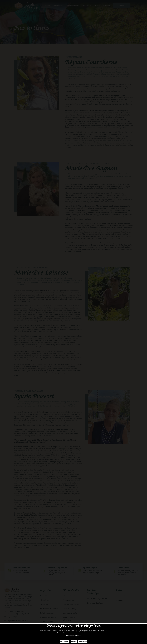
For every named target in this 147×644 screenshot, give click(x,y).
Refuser (74, 641)
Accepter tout (83, 641)
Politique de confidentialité (73, 636)
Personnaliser (64, 641)
